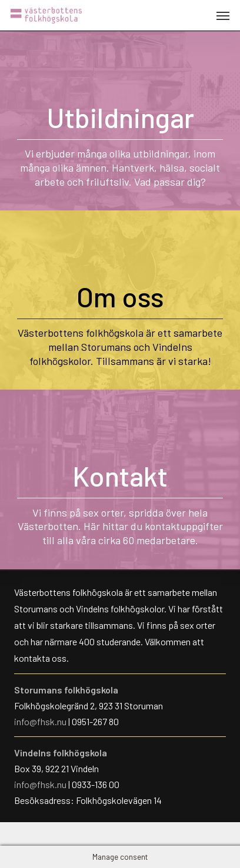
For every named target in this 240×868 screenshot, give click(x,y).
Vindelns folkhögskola (61, 753)
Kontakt (120, 475)
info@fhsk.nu (41, 721)
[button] (223, 15)
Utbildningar (120, 117)
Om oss (120, 296)
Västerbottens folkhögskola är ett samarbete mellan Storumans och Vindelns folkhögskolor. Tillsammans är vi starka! (120, 347)
